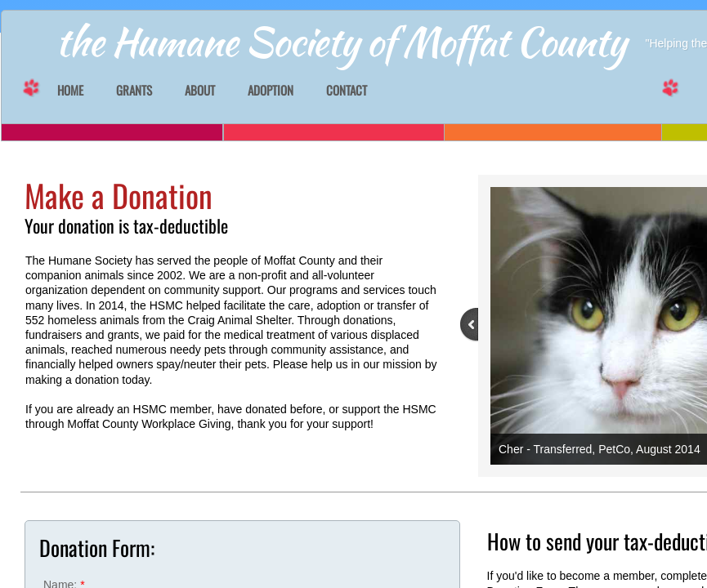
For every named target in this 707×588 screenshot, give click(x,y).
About (200, 91)
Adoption (271, 91)
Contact (347, 91)
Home (70, 91)
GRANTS (134, 91)
